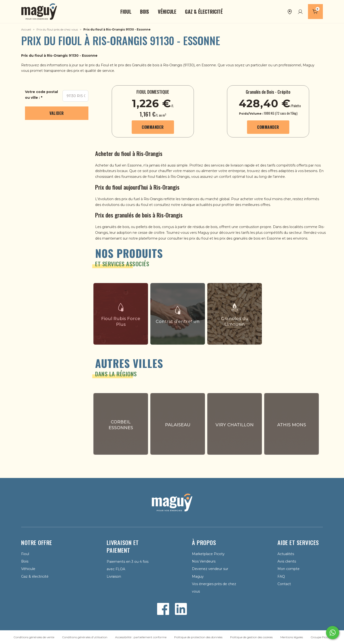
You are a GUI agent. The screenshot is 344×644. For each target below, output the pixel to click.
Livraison (114, 576)
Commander (153, 127)
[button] (126, 12)
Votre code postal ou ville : (41, 95)
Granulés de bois (146, 65)
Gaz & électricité (35, 576)
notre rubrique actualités (192, 205)
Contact (284, 584)
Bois (25, 561)
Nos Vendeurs (204, 561)
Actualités (286, 554)
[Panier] (315, 12)
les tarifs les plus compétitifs (260, 233)
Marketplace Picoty (208, 554)
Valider (57, 113)
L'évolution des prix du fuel (117, 199)
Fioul (105, 65)
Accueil (26, 29)
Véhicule (28, 569)
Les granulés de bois (112, 227)
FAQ (281, 576)
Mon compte (289, 569)
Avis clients (287, 561)
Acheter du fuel (108, 165)
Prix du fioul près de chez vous (57, 29)
